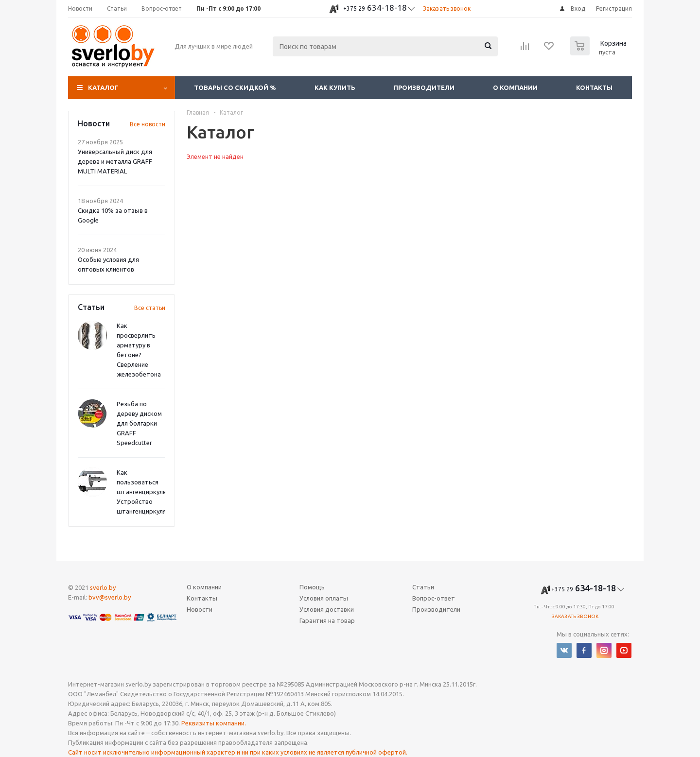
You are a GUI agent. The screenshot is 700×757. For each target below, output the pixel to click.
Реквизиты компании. (214, 723)
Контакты (594, 87)
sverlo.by (103, 587)
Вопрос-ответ (434, 598)
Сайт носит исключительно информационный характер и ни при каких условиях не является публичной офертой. (238, 752)
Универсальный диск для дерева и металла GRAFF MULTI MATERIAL (115, 161)
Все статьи (150, 308)
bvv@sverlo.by (110, 597)
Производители (424, 87)
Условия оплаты (324, 598)
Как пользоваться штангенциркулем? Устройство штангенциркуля (145, 492)
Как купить (335, 87)
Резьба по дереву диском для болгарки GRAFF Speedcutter (139, 423)
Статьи (423, 587)
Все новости (148, 124)
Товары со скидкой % (235, 87)
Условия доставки (327, 609)
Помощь (312, 587)
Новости (200, 609)
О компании (515, 87)
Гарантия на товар (327, 620)
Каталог (103, 87)
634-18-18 (375, 8)
